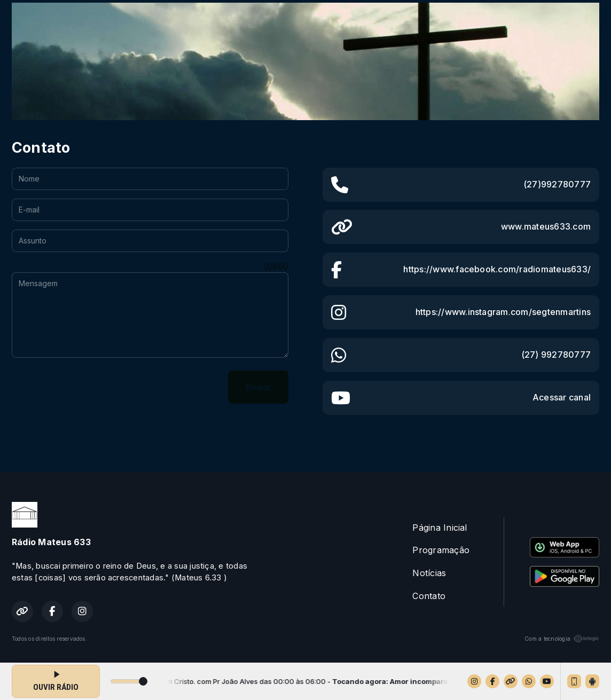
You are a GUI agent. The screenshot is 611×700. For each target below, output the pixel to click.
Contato (429, 596)
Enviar (258, 387)
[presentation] (93, 387)
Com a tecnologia (562, 639)
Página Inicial (440, 528)
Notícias (429, 573)
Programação (441, 550)
